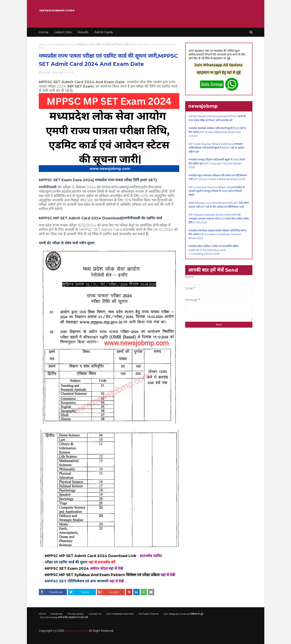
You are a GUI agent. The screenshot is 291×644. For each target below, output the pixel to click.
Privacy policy (76, 614)
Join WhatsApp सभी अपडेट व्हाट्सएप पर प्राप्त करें (64, 617)
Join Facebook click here (120, 614)
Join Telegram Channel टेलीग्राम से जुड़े (183, 614)
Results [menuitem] (83, 32)
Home (42, 44)
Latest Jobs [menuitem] (63, 32)
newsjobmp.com (76, 631)
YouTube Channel (149, 614)
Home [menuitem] (44, 32)
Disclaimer (57, 614)
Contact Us (95, 614)
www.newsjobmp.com (61, 44)
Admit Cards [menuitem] (104, 32)
